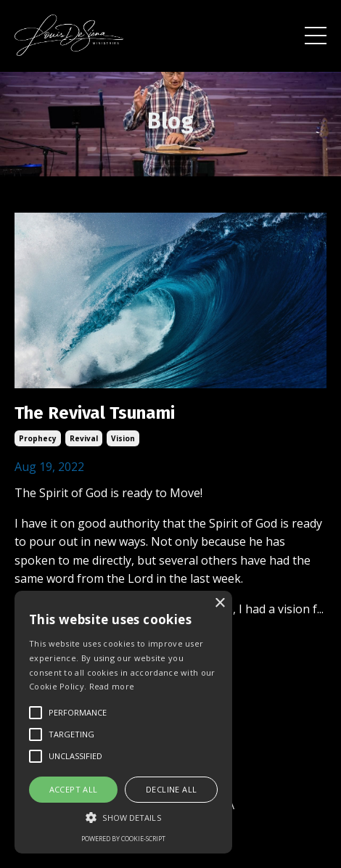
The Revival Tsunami (95, 413)
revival (84, 438)
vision (123, 438)
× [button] (219, 603)
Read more (112, 686)
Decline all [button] (171, 789)
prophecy (38, 438)
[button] (123, 817)
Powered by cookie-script (123, 839)
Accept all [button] (74, 789)
